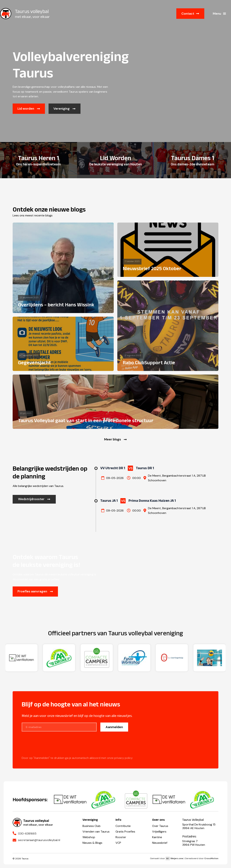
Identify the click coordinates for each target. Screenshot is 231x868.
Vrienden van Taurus (96, 832)
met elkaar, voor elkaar (32, 17)
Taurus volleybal (32, 11)
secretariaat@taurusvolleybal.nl (39, 840)
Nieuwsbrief (160, 843)
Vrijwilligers (159, 832)
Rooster (121, 837)
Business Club (91, 826)
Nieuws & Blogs (92, 843)
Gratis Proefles (125, 832)
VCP (118, 843)
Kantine (157, 837)
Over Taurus (160, 826)
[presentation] (49, 746)
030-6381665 (27, 834)
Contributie (123, 826)
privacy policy (123, 758)
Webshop (89, 837)
